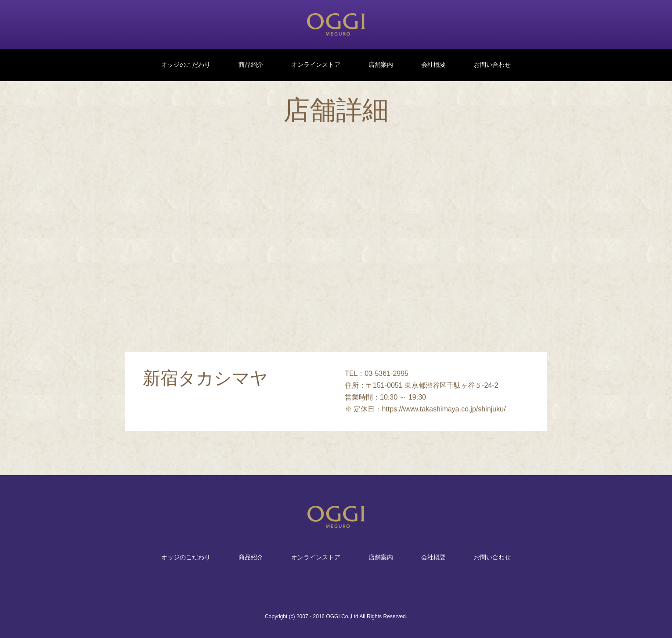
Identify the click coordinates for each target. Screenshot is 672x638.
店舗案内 (381, 65)
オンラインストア (316, 65)
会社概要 (434, 65)
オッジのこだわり (186, 65)
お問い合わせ (492, 65)
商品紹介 (251, 65)
